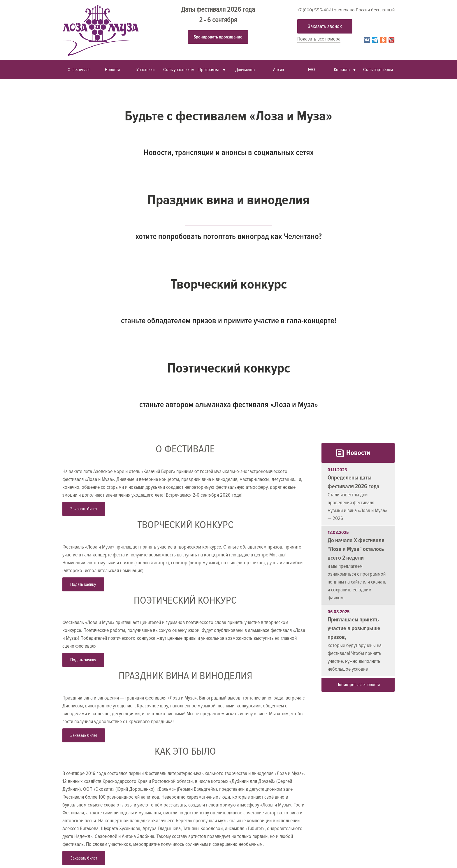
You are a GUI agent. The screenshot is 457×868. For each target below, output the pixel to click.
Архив (278, 70)
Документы (245, 70)
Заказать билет (84, 509)
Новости (112, 70)
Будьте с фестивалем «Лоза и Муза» (228, 116)
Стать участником (179, 70)
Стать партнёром (378, 70)
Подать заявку (83, 584)
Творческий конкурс (229, 284)
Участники (145, 70)
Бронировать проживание (218, 37)
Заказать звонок (325, 26)
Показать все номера (319, 39)
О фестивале (79, 70)
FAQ (312, 70)
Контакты (342, 70)
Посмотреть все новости (358, 685)
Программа (209, 70)
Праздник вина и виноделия (228, 200)
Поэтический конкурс (229, 368)
